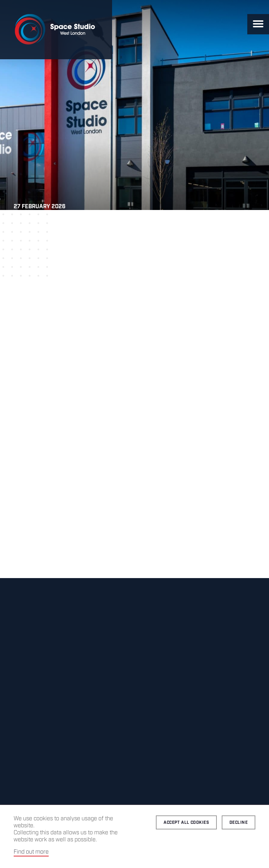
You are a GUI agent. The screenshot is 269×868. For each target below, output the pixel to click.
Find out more (31, 852)
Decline (239, 823)
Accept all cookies (186, 823)
